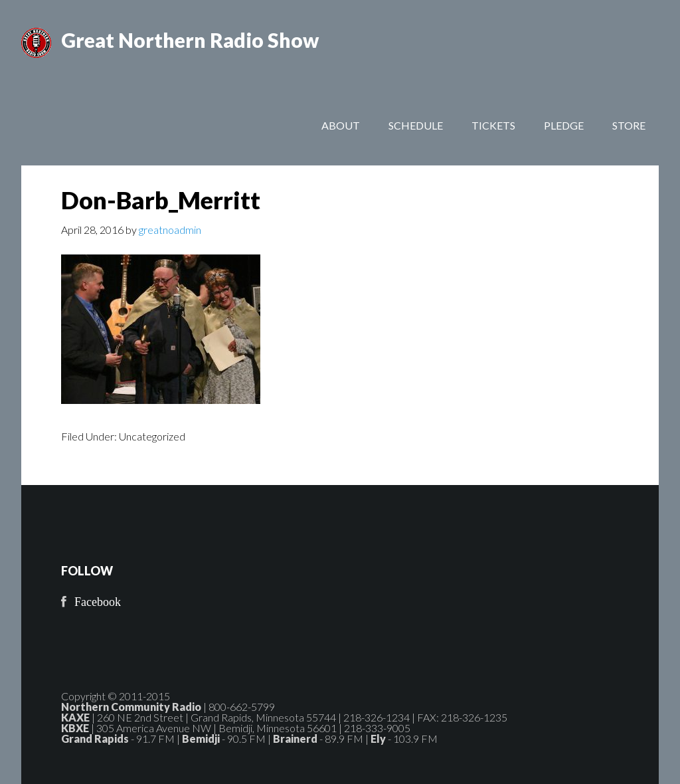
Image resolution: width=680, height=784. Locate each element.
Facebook (98, 602)
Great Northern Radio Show (190, 40)
